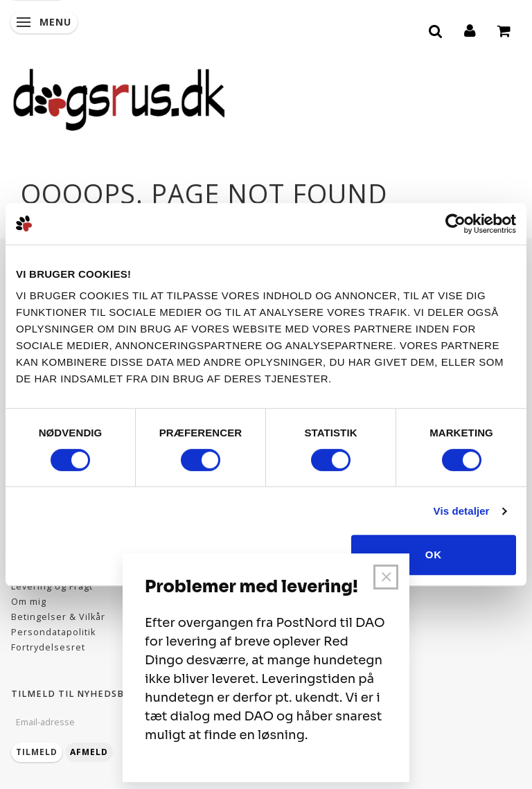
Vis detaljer (462, 511)
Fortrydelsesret (48, 647)
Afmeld (89, 752)
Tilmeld (37, 752)
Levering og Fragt (52, 586)
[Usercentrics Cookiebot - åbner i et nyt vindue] (455, 224)
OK (434, 555)
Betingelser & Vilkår (58, 617)
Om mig (29, 602)
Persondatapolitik (53, 632)
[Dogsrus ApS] (119, 98)
